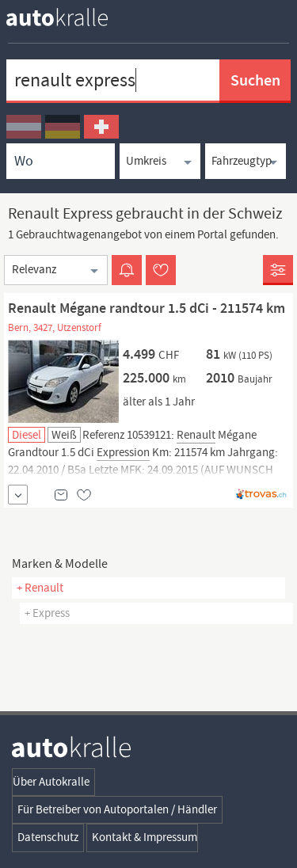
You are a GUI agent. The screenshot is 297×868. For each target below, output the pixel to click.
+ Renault (40, 588)
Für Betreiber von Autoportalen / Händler (117, 809)
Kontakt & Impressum (145, 837)
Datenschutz (48, 837)
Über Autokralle (51, 782)
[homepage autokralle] (70, 17)
